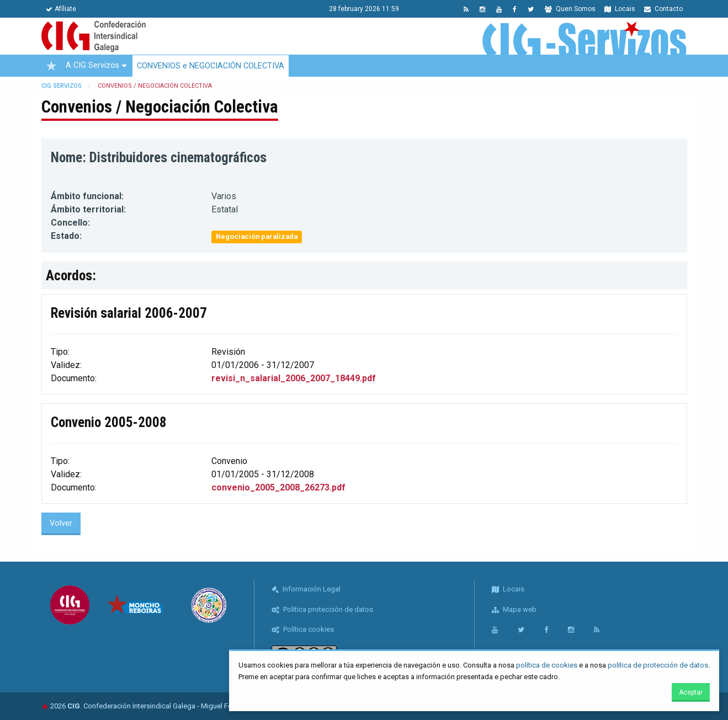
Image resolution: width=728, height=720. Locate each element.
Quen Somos (570, 9)
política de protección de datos (658, 665)
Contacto (663, 9)
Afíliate (61, 9)
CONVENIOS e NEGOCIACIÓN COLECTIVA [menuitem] (211, 66)
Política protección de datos (322, 609)
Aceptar (691, 692)
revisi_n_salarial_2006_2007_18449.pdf (294, 378)
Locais (620, 9)
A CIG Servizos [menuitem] (92, 65)
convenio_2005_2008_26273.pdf (278, 487)
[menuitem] (51, 66)
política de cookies (547, 665)
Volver (61, 523)
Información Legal (306, 589)
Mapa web (514, 609)
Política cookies (303, 629)
